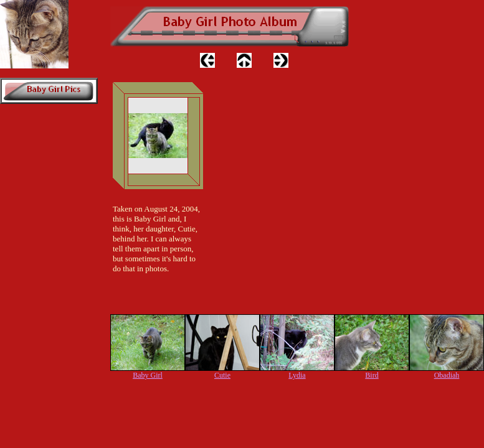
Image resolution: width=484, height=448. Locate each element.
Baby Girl (148, 375)
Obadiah (447, 375)
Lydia (297, 375)
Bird (372, 375)
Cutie (222, 375)
